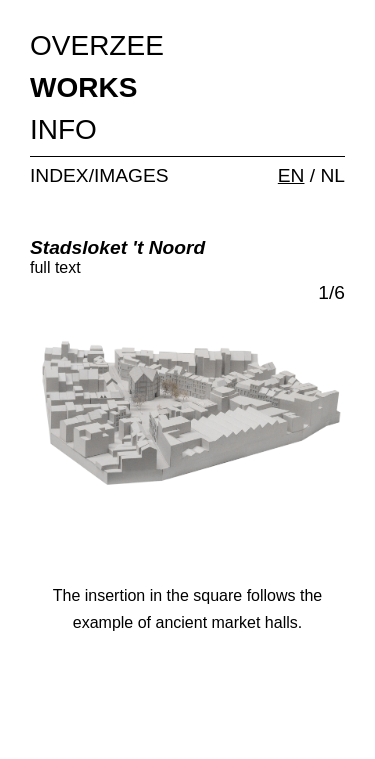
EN (291, 175)
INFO (63, 129)
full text (55, 267)
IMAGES (131, 175)
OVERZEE (97, 45)
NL (332, 175)
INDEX (59, 175)
